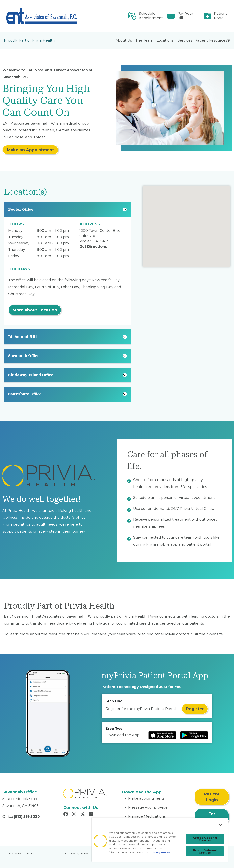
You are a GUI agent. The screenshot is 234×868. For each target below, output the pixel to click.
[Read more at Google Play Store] (194, 735)
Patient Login (212, 797)
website (216, 634)
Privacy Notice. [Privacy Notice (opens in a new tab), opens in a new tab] (160, 852)
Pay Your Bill (185, 16)
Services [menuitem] (185, 40)
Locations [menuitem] (165, 40)
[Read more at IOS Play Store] (162, 735)
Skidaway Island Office (31, 375)
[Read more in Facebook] (66, 815)
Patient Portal (221, 16)
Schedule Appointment (151, 16)
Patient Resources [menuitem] (211, 40)
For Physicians (212, 817)
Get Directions (93, 247)
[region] (160, 840)
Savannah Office (24, 356)
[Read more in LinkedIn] (92, 815)
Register (195, 709)
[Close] (221, 825)
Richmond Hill (22, 337)
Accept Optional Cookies (205, 839)
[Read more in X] (83, 815)
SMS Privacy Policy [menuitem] (76, 854)
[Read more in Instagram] (75, 815)
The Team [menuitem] (144, 40)
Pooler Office (21, 209)
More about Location (35, 310)
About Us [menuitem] (124, 40)
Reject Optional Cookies (205, 851)
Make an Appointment (30, 150)
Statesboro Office (25, 394)
